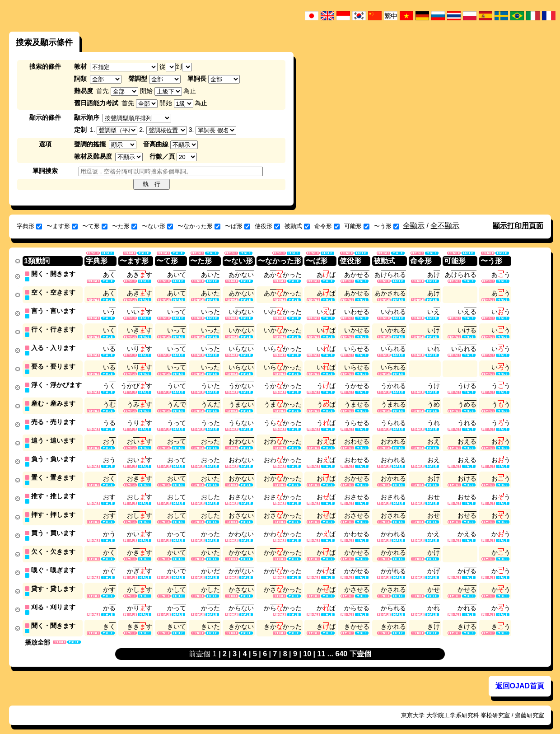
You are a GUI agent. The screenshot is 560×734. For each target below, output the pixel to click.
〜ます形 (62, 226)
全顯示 (414, 226)
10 (307, 645)
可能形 (357, 226)
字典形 (29, 226)
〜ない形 (157, 226)
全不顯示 (445, 226)
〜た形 (125, 226)
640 (342, 645)
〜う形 (387, 226)
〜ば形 (238, 226)
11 (321, 645)
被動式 (297, 226)
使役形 (267, 226)
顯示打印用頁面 (518, 226)
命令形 (327, 226)
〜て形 (95, 226)
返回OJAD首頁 (520, 677)
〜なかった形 (199, 226)
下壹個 (360, 645)
